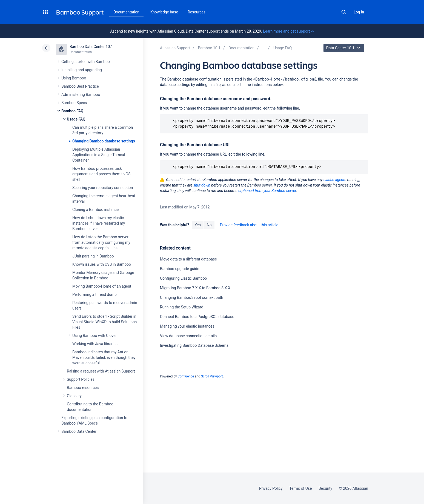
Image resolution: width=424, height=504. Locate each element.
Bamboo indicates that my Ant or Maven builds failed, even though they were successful (104, 357)
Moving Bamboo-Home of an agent (102, 286)
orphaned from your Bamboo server (267, 191)
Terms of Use (300, 488)
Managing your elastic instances (187, 326)
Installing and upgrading (82, 70)
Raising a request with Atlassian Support (101, 371)
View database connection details (188, 336)
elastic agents (335, 180)
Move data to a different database (188, 259)
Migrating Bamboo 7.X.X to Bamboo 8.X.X (195, 288)
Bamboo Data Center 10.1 (91, 47)
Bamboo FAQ (72, 111)
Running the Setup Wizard (182, 307)
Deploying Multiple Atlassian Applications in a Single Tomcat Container (99, 155)
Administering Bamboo (81, 94)
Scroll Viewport (212, 376)
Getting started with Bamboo (86, 62)
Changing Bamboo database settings (104, 141)
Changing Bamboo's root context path (192, 297)
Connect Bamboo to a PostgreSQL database (197, 317)
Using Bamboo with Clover (94, 336)
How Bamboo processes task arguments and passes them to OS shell (101, 174)
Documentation (126, 12)
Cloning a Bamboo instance (95, 210)
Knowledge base (164, 12)
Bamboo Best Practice (80, 86)
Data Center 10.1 (344, 48)
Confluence (186, 376)
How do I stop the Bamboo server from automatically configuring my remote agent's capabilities (101, 242)
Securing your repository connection (103, 188)
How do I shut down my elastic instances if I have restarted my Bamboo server (99, 223)
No (209, 225)
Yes (197, 225)
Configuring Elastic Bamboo (184, 278)
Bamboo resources (83, 388)
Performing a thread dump (94, 294)
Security (325, 488)
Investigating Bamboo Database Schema (194, 345)
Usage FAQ (76, 119)
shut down (202, 185)
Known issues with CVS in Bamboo (102, 264)
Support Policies (81, 379)
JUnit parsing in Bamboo (93, 256)
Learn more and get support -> (288, 31)
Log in (359, 12)
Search (344, 12)
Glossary (74, 396)
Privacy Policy (271, 488)
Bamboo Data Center (79, 431)
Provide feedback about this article (249, 225)
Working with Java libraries (95, 344)
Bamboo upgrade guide (180, 269)
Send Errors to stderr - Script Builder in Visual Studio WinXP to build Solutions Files (104, 322)
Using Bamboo (74, 78)
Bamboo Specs (74, 103)
